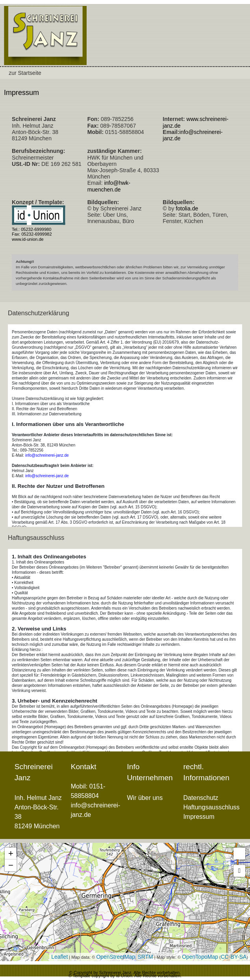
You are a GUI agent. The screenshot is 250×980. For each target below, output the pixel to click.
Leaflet (59, 957)
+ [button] (11, 853)
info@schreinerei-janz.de (47, 455)
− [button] (11, 865)
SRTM (145, 957)
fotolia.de (187, 208)
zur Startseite (25, 73)
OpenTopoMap (200, 957)
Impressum (21, 93)
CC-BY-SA (234, 957)
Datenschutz (201, 798)
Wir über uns (145, 798)
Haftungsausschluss (211, 807)
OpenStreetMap (116, 957)
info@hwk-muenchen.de (109, 186)
